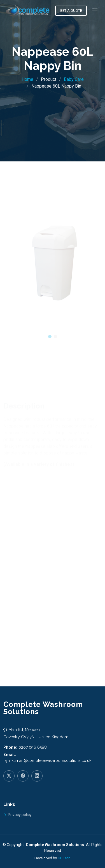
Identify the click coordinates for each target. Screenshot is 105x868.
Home (27, 79)
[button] (50, 342)
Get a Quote (71, 11)
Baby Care (74, 79)
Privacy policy (20, 815)
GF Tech (64, 858)
